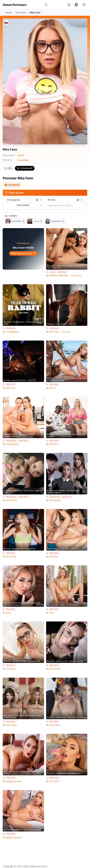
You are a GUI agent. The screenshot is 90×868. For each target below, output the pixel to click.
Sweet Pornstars (15, 5)
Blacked (52, 388)
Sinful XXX (66, 332)
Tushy (51, 613)
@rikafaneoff (25, 168)
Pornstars (21, 12)
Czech (21, 155)
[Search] (46, 5)
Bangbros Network (14, 781)
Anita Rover (11, 497)
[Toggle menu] (84, 5)
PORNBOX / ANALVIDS (58, 275)
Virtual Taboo (11, 500)
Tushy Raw (53, 557)
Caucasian (23, 160)
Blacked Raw (11, 557)
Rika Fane (63, 272)
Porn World (76, 275)
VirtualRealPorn (12, 332)
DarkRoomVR (55, 500)
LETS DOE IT (54, 444)
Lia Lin (53, 272)
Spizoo (8, 613)
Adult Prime (54, 332)
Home (9, 12)
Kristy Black (11, 440)
